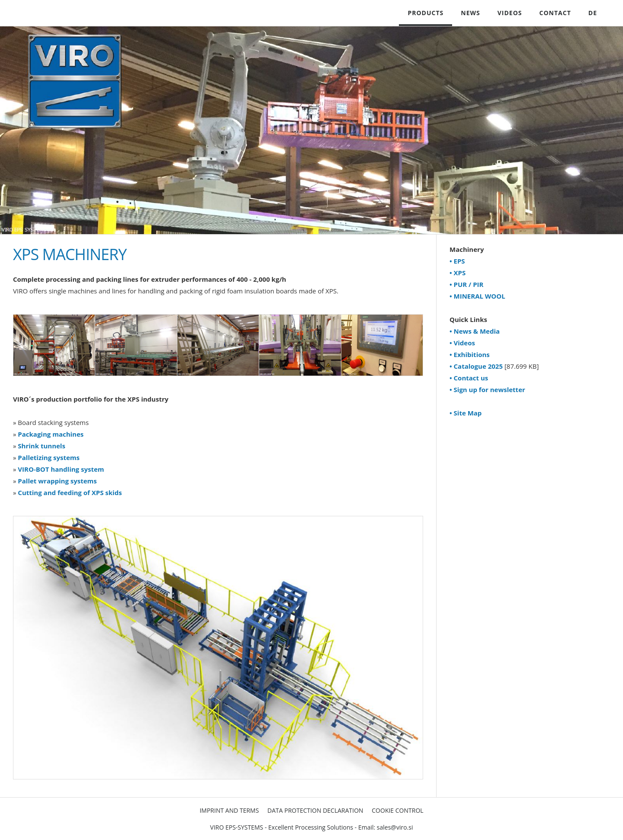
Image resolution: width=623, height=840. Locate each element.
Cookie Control (397, 810)
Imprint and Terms (229, 810)
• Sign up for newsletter (487, 389)
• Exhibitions (470, 354)
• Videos (462, 343)
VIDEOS (510, 13)
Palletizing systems (49, 457)
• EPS (457, 261)
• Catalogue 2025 (476, 366)
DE (593, 13)
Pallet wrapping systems (57, 481)
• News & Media (475, 331)
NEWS (470, 13)
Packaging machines (51, 434)
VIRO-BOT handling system (61, 469)
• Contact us (469, 378)
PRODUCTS (426, 13)
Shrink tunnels (42, 446)
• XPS (458, 273)
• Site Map (466, 413)
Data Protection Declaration (315, 810)
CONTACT (555, 13)
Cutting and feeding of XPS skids (70, 492)
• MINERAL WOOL (477, 296)
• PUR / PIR (466, 284)
